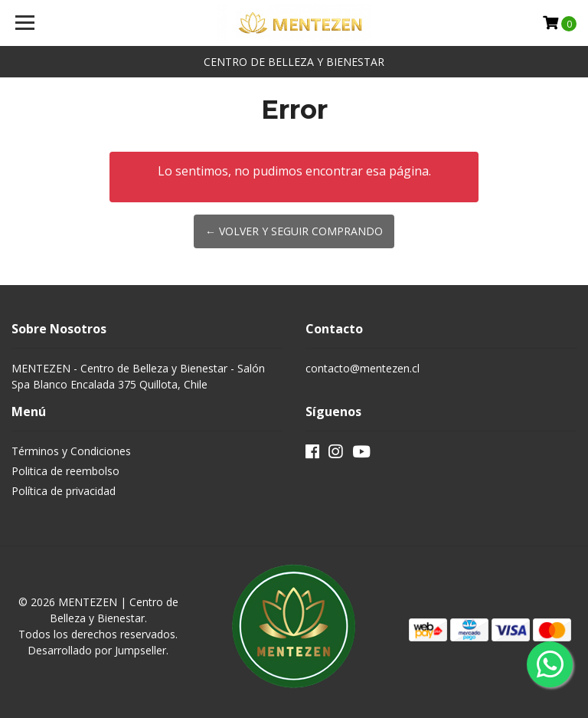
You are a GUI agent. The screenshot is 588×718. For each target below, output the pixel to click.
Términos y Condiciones (71, 451)
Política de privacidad (64, 491)
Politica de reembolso (65, 471)
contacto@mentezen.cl (363, 368)
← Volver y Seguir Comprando (294, 231)
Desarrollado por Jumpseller (97, 650)
